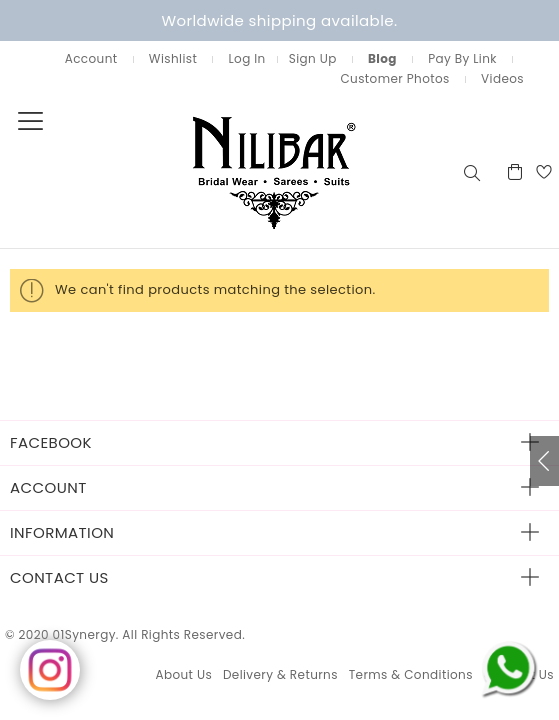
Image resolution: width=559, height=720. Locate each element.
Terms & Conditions (411, 674)
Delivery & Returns (280, 674)
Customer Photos (394, 78)
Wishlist (173, 58)
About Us (183, 674)
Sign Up (313, 58)
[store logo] (230, 171)
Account (91, 58)
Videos (502, 78)
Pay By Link (462, 58)
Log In (246, 58)
